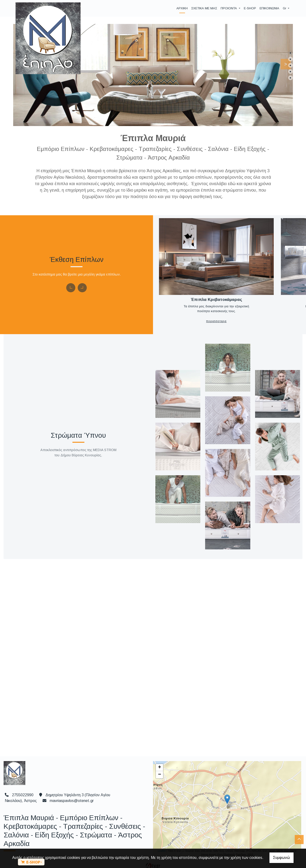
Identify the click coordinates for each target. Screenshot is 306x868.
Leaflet (162, 843)
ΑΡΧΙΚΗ (182, 8)
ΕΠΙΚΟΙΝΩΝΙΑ (269, 8)
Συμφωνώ (281, 858)
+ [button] (160, 759)
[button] (283, 63)
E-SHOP (250, 8)
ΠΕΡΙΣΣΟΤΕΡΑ (211, 313)
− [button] (160, 767)
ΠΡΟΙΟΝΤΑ (229, 8)
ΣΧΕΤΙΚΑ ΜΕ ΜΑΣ (204, 8)
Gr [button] (285, 8)
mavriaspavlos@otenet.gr (72, 793)
